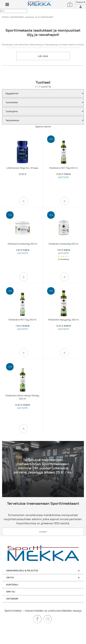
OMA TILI (11, 592)
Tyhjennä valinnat (43, 127)
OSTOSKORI (12, 599)
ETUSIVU (6, 17)
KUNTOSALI (12, 585)
